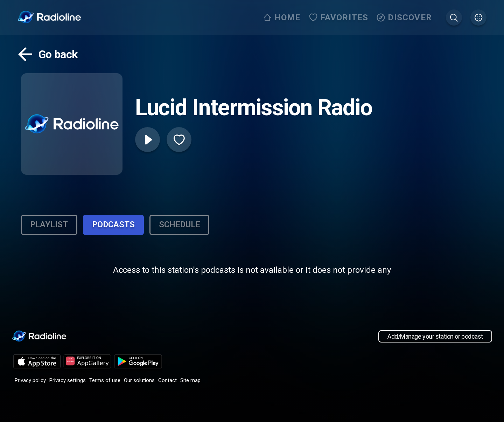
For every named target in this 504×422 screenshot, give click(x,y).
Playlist (50, 225)
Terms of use (105, 381)
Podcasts (115, 225)
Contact (167, 381)
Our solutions (139, 381)
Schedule (183, 225)
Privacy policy (30, 381)
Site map (190, 381)
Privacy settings (68, 381)
